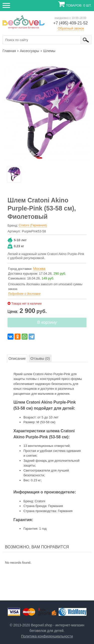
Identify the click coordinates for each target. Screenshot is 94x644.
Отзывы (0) (40, 358)
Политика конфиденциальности (47, 636)
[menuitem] (9, 50)
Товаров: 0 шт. (79, 5)
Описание (17, 358)
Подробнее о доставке (24, 294)
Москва (39, 269)
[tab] (17, 359)
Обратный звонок (71, 28)
